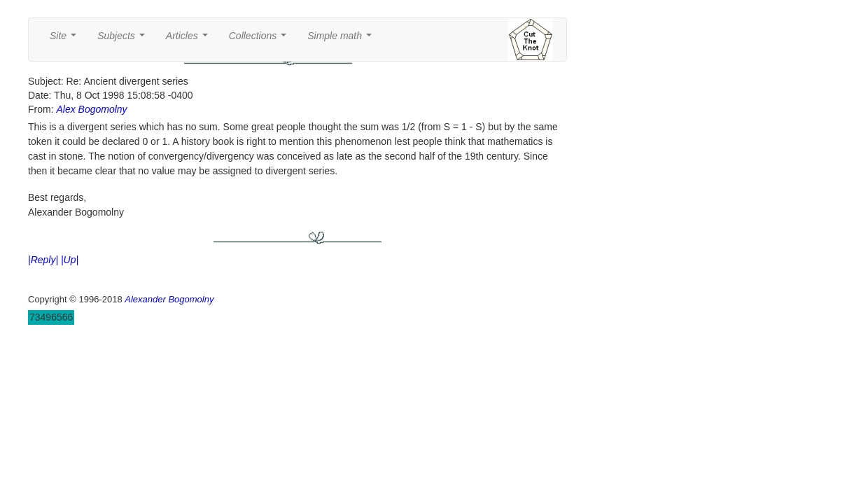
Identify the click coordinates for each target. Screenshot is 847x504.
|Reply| (43, 260)
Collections (260, 40)
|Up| (70, 260)
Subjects (124, 40)
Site (66, 40)
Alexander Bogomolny (169, 299)
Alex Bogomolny (91, 109)
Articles (190, 40)
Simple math (342, 40)
